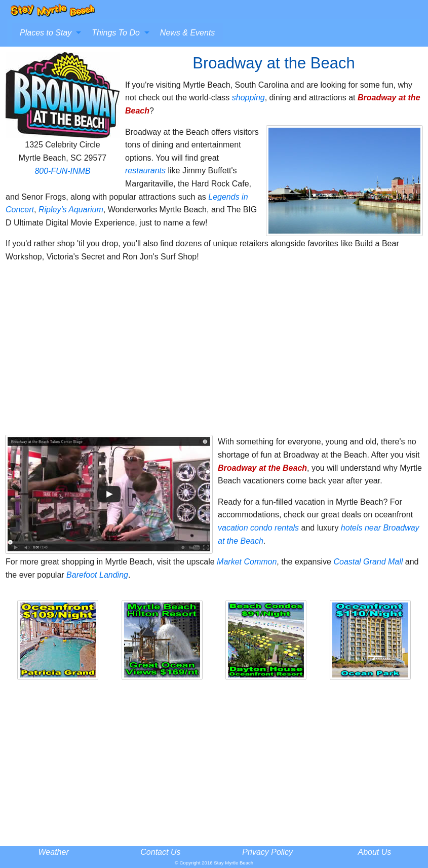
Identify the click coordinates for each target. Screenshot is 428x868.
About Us (374, 852)
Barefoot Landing (97, 575)
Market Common (247, 562)
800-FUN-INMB (62, 171)
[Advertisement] (214, 353)
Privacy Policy (267, 852)
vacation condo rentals (258, 528)
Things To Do (116, 33)
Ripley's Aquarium (71, 210)
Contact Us (160, 852)
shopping (248, 98)
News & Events (187, 33)
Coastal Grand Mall (368, 562)
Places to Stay (46, 33)
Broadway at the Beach (262, 468)
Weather (54, 852)
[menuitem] (48, 33)
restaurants (145, 171)
